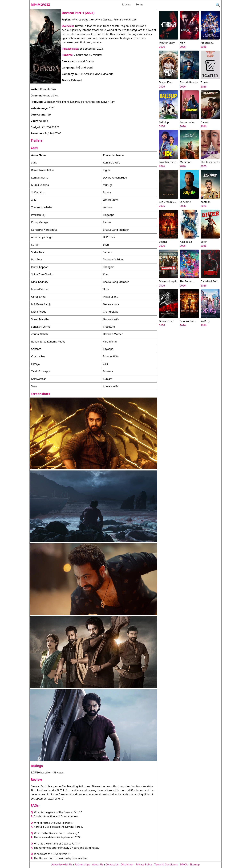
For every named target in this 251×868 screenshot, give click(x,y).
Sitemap (195, 864)
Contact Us (112, 864)
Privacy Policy (144, 864)
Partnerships (82, 864)
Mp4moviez (40, 5)
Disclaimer (127, 864)
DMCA (184, 864)
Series (140, 4)
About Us (98, 864)
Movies (127, 4)
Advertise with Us (62, 864)
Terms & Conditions (166, 864)
